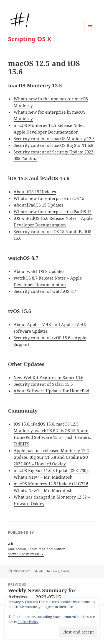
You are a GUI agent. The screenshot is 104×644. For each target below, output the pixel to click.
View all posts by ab (24, 554)
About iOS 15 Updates (35, 192)
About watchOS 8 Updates (39, 271)
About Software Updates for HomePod (51, 391)
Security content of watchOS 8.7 (45, 291)
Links (55, 571)
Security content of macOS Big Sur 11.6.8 (53, 145)
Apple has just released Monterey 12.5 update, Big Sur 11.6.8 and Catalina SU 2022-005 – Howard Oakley (51, 457)
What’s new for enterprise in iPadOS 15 (53, 212)
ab (41, 571)
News (65, 571)
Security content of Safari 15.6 (43, 384)
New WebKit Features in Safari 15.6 (48, 377)
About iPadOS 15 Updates (38, 205)
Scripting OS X (30, 39)
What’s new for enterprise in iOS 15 (49, 198)
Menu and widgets (90, 31)
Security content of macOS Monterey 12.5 (54, 139)
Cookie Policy (28, 622)
